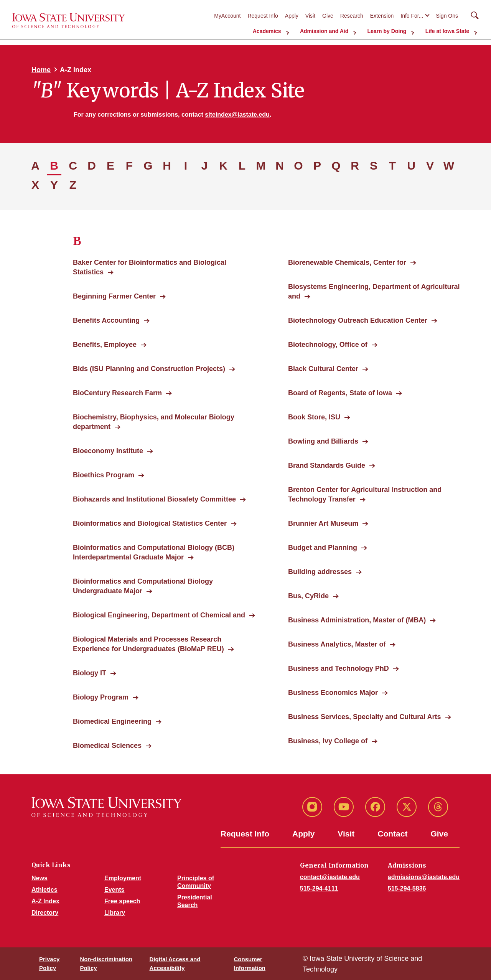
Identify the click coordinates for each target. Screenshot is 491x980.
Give (328, 16)
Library (115, 913)
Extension (382, 16)
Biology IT (90, 673)
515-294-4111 (319, 888)
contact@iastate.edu (330, 877)
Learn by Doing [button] (393, 31)
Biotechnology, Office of (328, 345)
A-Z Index (45, 901)
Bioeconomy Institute (108, 451)
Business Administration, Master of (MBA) (357, 620)
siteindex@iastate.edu (237, 115)
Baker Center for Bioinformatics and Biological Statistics (150, 267)
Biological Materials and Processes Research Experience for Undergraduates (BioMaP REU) (153, 644)
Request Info (263, 16)
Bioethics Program (104, 475)
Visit (310, 16)
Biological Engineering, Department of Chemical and (159, 615)
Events (114, 890)
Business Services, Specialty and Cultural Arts (365, 717)
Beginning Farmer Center (114, 296)
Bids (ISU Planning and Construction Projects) (149, 369)
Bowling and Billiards (323, 441)
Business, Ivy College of (328, 741)
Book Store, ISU (314, 417)
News (40, 878)
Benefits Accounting (106, 320)
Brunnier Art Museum (323, 523)
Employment (123, 878)
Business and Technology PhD (339, 668)
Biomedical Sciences (107, 746)
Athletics (44, 890)
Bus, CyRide (308, 596)
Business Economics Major (333, 693)
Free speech (122, 901)
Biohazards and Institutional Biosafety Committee (154, 499)
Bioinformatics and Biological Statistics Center (150, 523)
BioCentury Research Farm (117, 393)
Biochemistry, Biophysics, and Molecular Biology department (154, 422)
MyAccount (227, 16)
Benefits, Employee (105, 345)
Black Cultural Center (323, 369)
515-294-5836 (407, 888)
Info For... (412, 16)
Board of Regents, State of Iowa (340, 393)
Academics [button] (280, 31)
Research (352, 16)
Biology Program (101, 697)
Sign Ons (447, 16)
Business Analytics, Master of (337, 644)
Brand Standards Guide (327, 465)
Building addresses (320, 572)
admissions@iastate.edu (424, 877)
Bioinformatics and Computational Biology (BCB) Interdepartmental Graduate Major (154, 552)
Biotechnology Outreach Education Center (358, 320)
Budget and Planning (323, 548)
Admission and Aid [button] (333, 31)
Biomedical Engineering (112, 721)
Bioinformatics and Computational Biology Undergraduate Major (143, 586)
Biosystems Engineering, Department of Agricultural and (374, 291)
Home (41, 70)
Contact (392, 834)
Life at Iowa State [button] (450, 31)
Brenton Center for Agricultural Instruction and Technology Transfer (365, 494)
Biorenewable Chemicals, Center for (347, 262)
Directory (45, 913)
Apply (292, 16)
